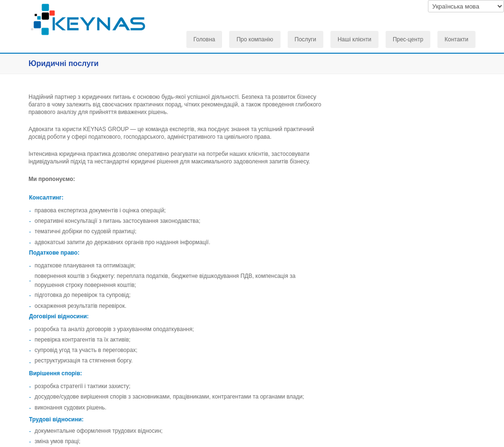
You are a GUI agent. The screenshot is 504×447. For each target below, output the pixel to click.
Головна (204, 39)
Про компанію (255, 39)
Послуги (305, 39)
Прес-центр (408, 39)
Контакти (456, 39)
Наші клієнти (354, 39)
